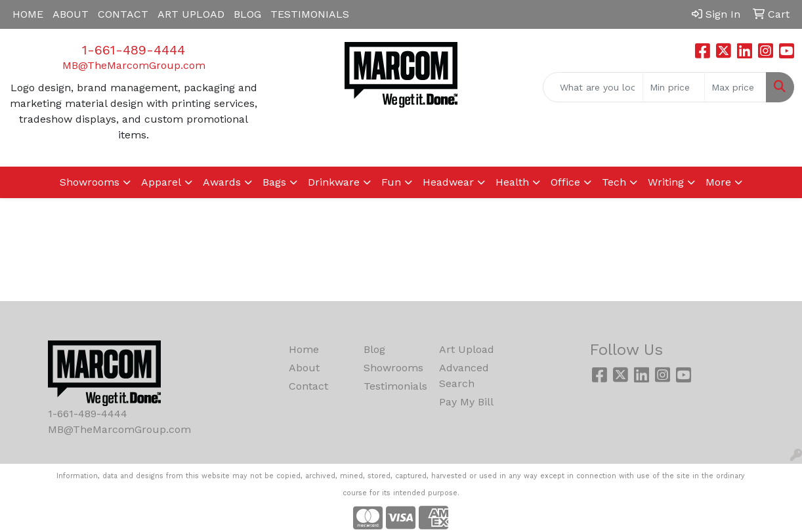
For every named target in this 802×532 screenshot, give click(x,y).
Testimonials (393, 386)
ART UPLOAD (191, 14)
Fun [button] (391, 182)
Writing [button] (666, 182)
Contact (308, 386)
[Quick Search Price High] (735, 87)
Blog (374, 349)
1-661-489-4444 (134, 50)
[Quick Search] (593, 87)
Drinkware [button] (334, 182)
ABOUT (71, 14)
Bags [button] (274, 182)
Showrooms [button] (90, 182)
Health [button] (512, 182)
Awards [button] (222, 182)
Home (304, 349)
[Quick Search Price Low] (674, 87)
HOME (28, 14)
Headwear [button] (448, 182)
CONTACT (123, 14)
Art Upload (467, 349)
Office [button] (565, 182)
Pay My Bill (466, 402)
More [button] (718, 182)
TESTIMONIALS (310, 14)
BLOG (247, 14)
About (304, 368)
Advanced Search (464, 376)
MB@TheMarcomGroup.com (134, 65)
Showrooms (393, 368)
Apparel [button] (161, 182)
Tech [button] (614, 182)
